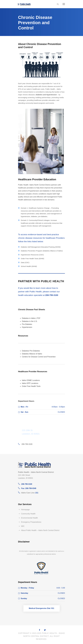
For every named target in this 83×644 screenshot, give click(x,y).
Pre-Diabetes (27, 324)
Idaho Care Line (28, 493)
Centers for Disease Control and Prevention (39, 357)
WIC (23, 526)
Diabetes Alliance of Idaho (32, 354)
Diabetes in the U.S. (30, 321)
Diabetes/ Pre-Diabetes (31, 351)
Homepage (25, 510)
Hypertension (27, 327)
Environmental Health (29, 518)
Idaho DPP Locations (30, 383)
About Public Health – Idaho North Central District (40, 530)
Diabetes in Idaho (29, 318)
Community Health (28, 514)
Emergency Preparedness (31, 522)
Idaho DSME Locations (31, 380)
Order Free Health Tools (31, 386)
